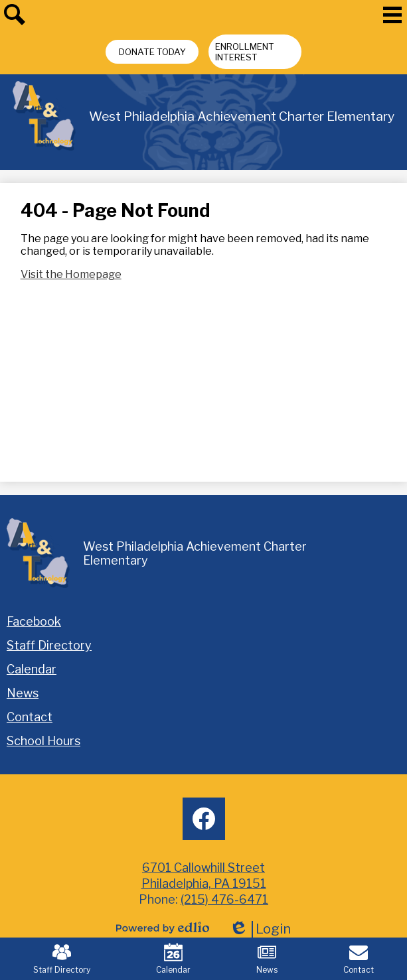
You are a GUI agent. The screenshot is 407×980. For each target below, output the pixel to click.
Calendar (173, 959)
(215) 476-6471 (224, 899)
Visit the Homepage (71, 274)
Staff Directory (62, 959)
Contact (359, 959)
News (267, 959)
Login (260, 929)
